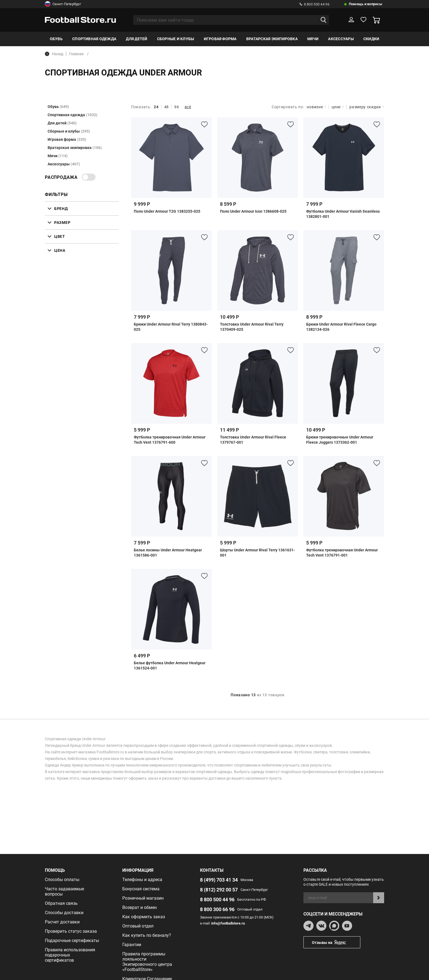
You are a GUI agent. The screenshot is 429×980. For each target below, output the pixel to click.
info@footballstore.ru (228, 923)
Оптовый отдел (138, 926)
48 (166, 107)
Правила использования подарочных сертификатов (70, 955)
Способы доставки (64, 913)
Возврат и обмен (140, 907)
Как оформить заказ (144, 917)
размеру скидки (367, 107)
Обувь (56, 39)
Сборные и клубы (176, 39)
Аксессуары (341, 39)
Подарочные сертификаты (72, 940)
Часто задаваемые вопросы (64, 891)
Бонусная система (141, 889)
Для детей (137, 39)
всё (188, 107)
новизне (316, 107)
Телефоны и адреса (142, 880)
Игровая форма (220, 39)
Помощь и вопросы (366, 4)
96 (177, 107)
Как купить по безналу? (147, 935)
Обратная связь (61, 903)
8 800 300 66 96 (217, 909)
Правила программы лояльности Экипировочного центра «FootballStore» (147, 962)
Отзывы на (336, 942)
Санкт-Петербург (63, 4)
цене (338, 107)
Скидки (371, 39)
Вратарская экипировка (272, 39)
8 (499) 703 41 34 (219, 880)
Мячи (313, 39)
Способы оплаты (62, 880)
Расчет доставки (62, 922)
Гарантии (132, 945)
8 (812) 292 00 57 (219, 890)
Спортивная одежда (94, 39)
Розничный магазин (143, 898)
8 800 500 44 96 (314, 4)
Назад (54, 54)
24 (156, 107)
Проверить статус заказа (71, 931)
